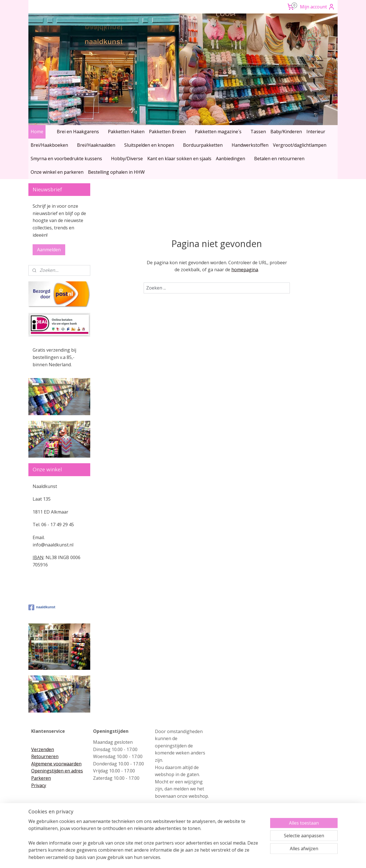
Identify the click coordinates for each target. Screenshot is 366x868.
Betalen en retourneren (279, 159)
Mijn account (317, 7)
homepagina (245, 270)
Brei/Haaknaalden (96, 145)
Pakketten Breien (167, 132)
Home (37, 132)
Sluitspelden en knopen (149, 145)
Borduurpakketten (203, 145)
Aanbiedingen (231, 159)
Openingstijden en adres (57, 771)
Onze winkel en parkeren (57, 172)
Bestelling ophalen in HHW (116, 172)
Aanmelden (49, 250)
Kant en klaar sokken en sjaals (179, 159)
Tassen (258, 132)
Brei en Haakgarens (78, 132)
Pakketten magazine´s (218, 132)
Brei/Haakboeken (49, 145)
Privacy (39, 785)
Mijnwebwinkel (242, 858)
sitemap (160, 858)
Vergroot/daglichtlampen (300, 145)
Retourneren (45, 756)
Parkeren (41, 778)
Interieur (316, 132)
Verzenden (43, 749)
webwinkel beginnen (193, 858)
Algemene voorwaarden (56, 764)
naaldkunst (42, 607)
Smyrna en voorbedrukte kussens (66, 159)
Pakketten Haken (126, 132)
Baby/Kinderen (286, 132)
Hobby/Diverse (127, 159)
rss (171, 858)
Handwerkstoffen (250, 145)
